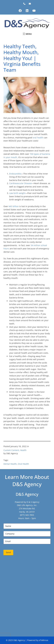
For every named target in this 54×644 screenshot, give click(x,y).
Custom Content (11, 450)
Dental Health (10, 464)
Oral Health (23, 464)
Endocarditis (15, 174)
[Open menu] (27, 34)
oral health (38, 138)
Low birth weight (17, 193)
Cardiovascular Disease (20, 183)
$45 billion (14, 206)
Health (23, 450)
